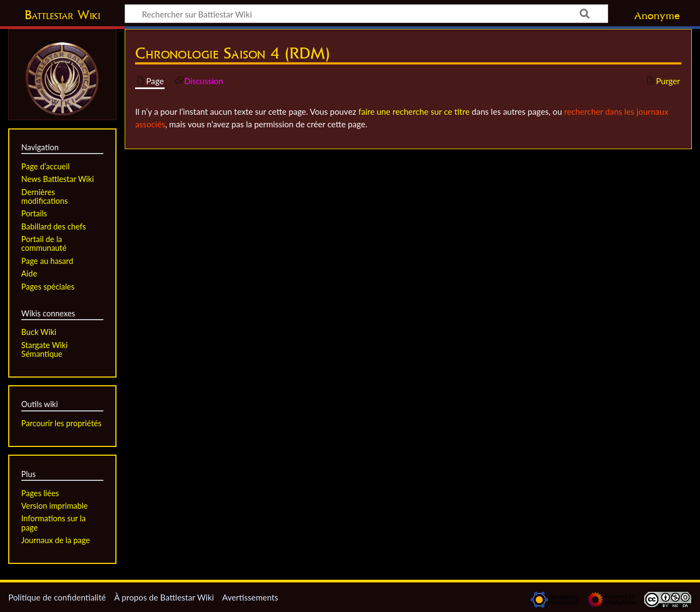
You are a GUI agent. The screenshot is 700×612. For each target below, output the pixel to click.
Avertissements (250, 597)
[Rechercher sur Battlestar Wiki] (366, 14)
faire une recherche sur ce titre (414, 111)
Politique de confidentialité (57, 597)
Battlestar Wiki (62, 15)
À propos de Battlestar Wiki (164, 597)
